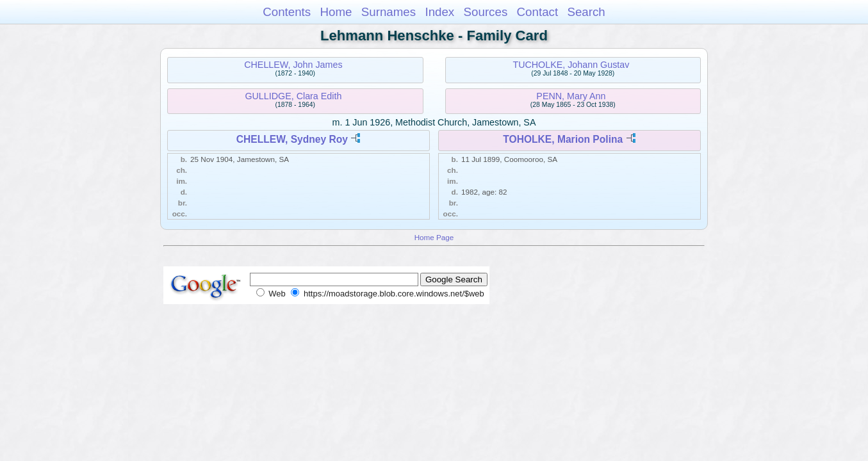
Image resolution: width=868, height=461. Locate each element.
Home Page (434, 237)
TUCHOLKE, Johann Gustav (571, 65)
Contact (538, 12)
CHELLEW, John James (293, 65)
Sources (486, 12)
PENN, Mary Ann (571, 96)
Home (336, 12)
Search (586, 12)
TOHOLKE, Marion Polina (563, 139)
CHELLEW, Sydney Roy (292, 139)
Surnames (389, 12)
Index (439, 12)
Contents (287, 12)
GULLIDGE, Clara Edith (293, 96)
